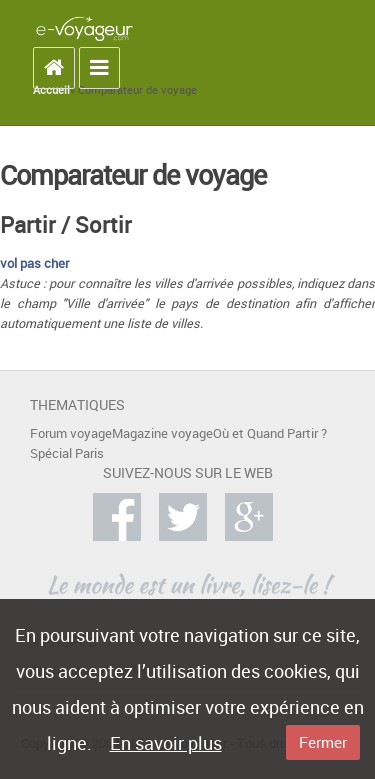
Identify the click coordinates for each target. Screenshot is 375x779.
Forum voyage (71, 433)
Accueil (51, 90)
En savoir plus (166, 743)
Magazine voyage (162, 433)
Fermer (323, 742)
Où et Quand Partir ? (270, 433)
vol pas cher (34, 263)
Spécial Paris (67, 453)
